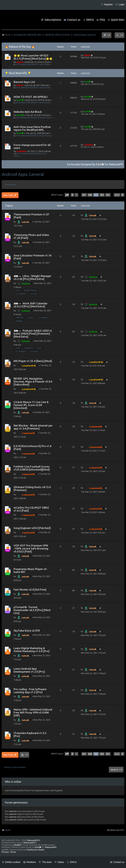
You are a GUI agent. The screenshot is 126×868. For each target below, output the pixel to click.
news (39, 348)
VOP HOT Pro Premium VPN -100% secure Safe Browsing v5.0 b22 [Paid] (31, 549)
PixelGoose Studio (35, 850)
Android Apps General (23, 174)
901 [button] (108, 195)
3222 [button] (117, 195)
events (30, 317)
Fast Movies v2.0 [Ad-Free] (30, 590)
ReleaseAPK (116, 164)
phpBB (17, 845)
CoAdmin (21, 151)
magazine (28, 348)
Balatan (26, 284)
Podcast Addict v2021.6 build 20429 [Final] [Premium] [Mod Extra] (33, 334)
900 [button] (102, 195)
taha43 (25, 222)
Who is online (13, 782)
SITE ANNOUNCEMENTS (28, 64)
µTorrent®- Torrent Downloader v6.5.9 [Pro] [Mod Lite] (32, 610)
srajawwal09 (28, 433)
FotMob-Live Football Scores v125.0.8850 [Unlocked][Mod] (32, 468)
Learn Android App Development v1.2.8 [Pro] (29, 670)
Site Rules (46, 88)
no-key (34, 294)
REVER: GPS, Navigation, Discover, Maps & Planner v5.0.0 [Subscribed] (33, 382)
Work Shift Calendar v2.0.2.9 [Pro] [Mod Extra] (31, 305)
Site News (46, 64)
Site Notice (47, 118)
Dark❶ (87, 82)
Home (6, 830)
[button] (67, 195)
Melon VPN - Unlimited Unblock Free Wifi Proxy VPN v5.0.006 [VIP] (33, 713)
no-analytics (21, 294)
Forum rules (11, 185)
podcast (34, 351)
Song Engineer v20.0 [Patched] (32, 528)
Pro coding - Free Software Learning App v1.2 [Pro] (30, 691)
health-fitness (30, 290)
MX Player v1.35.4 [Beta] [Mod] (33, 361)
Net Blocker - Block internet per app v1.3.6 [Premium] (33, 427)
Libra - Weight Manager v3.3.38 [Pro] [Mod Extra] (32, 277)
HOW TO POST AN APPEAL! (31, 97)
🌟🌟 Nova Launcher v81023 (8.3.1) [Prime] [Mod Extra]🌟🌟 (33, 57)
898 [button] (90, 195)
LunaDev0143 (29, 366)
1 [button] (76, 195)
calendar (19, 317)
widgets (19, 321)
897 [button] (84, 195)
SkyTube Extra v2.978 (27, 631)
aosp (18, 290)
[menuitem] (120, 5)
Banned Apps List (24, 82)
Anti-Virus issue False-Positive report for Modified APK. (32, 128)
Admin (20, 62)
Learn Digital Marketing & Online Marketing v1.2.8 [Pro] (31, 650)
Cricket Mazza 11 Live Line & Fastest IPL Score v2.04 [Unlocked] (31, 405)
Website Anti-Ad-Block (28, 112)
